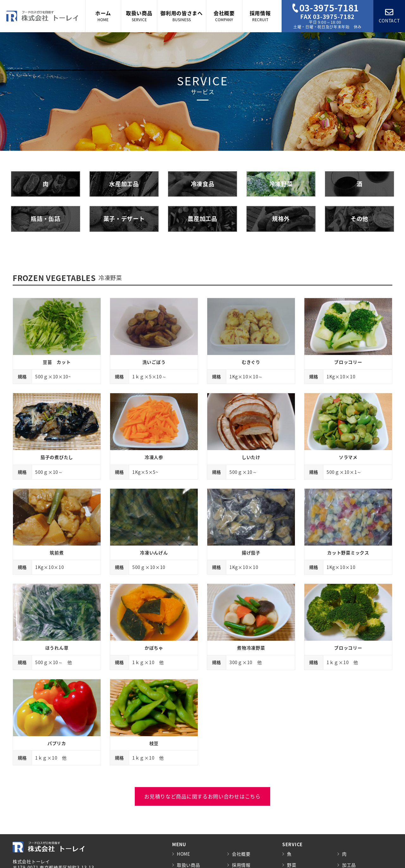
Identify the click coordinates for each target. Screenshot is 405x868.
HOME (184, 854)
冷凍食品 (203, 184)
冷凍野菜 (281, 184)
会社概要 (241, 854)
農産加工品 (202, 219)
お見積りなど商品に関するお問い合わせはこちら (202, 796)
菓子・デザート (124, 219)
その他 (359, 219)
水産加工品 (124, 184)
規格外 (281, 219)
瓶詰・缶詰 (46, 219)
